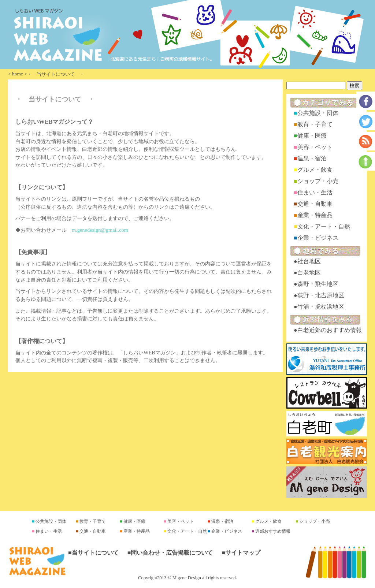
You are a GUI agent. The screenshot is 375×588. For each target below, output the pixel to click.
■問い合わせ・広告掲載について (170, 553)
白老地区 (309, 273)
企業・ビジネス (318, 238)
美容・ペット (315, 147)
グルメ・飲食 (315, 170)
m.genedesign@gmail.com (100, 230)
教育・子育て (315, 124)
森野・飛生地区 (318, 284)
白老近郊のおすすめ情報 (330, 330)
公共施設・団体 (318, 113)
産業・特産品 (315, 215)
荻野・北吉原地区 (321, 295)
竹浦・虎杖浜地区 (321, 307)
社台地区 (309, 261)
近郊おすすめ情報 (272, 531)
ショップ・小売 (318, 181)
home (18, 74)
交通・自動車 (315, 204)
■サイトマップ (241, 553)
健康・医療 (312, 136)
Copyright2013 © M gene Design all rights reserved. (187, 578)
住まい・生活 (315, 192)
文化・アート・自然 (324, 226)
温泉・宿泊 (312, 158)
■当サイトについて (93, 553)
